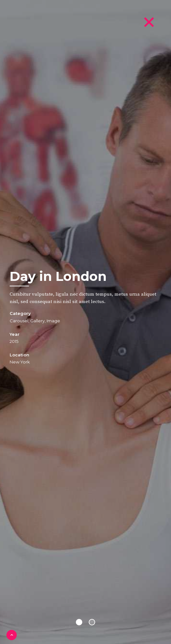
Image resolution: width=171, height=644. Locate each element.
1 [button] (79, 622)
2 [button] (92, 622)
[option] (85, 322)
